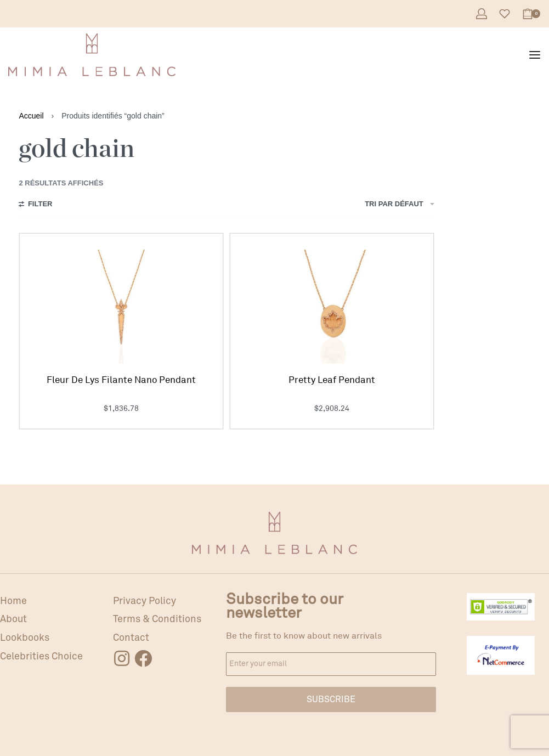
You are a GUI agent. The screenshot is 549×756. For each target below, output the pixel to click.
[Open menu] (535, 55)
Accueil (31, 116)
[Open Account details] (482, 14)
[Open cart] (531, 14)
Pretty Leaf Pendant (332, 380)
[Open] (505, 14)
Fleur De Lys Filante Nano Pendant (121, 380)
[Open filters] (35, 205)
